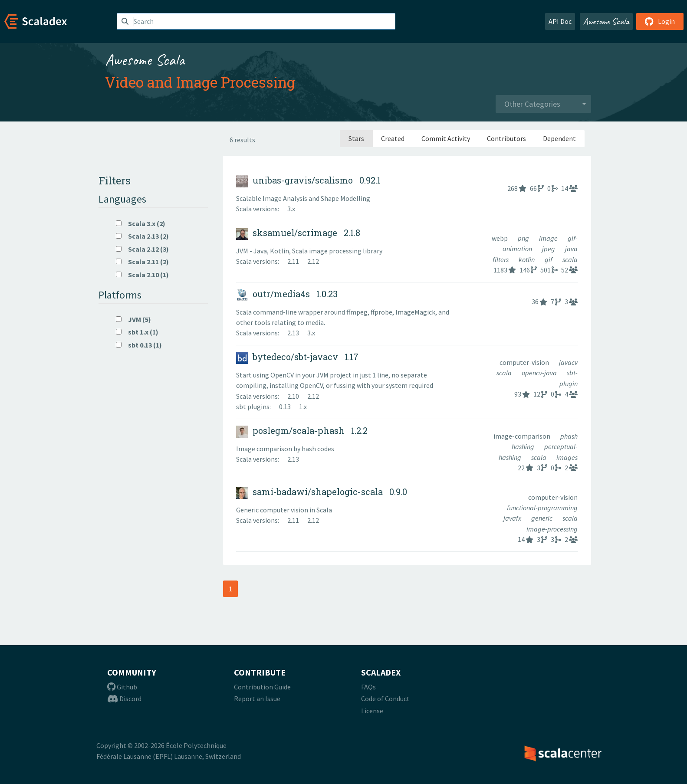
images (567, 457)
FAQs (368, 687)
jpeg (549, 249)
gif (549, 259)
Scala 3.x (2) (141, 223)
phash (569, 436)
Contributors (506, 138)
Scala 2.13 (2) (142, 236)
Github (122, 687)
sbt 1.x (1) (137, 332)
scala (570, 259)
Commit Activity (446, 138)
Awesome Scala (606, 21)
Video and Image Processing (200, 82)
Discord (124, 699)
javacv (568, 362)
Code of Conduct (385, 699)
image (549, 238)
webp (500, 238)
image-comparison (523, 436)
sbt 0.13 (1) (139, 345)
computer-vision (525, 362)
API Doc (560, 21)
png (524, 238)
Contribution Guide (262, 687)
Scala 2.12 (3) (142, 249)
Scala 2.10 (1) (142, 275)
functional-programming (542, 508)
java (571, 249)
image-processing (552, 529)
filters (501, 259)
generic (542, 518)
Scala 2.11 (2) (142, 262)
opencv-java (540, 373)
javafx (513, 518)
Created (393, 138)
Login (660, 21)
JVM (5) (133, 319)
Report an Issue (257, 699)
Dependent (559, 138)
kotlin (527, 259)
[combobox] (543, 104)
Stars (356, 138)
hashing (524, 446)
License (372, 711)
